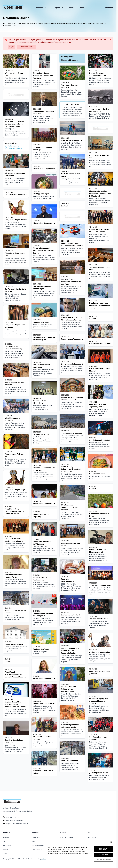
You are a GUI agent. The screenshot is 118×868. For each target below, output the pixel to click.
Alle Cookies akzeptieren (103, 849)
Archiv (71, 8)
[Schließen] (111, 842)
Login (12, 47)
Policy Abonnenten (67, 837)
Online (81, 8)
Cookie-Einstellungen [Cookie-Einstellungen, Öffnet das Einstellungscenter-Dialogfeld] (103, 860)
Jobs (5, 853)
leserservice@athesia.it (15, 820)
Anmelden (109, 8)
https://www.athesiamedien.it (17, 824)
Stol (5, 841)
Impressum (36, 837)
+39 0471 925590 (13, 817)
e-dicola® (45, 859)
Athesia (6, 837)
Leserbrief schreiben (72, 148)
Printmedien (8, 845)
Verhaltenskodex (38, 845)
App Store (92, 837)
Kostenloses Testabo (27, 47)
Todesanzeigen (70, 145)
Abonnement (42, 8)
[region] (81, 851)
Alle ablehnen (103, 855)
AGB (33, 841)
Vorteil (6, 849)
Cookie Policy (37, 849)
